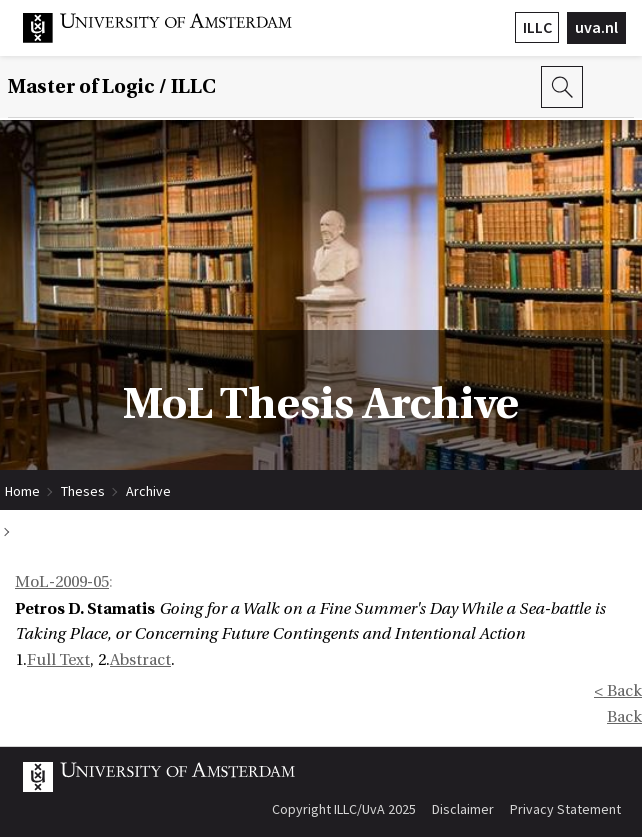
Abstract (140, 660)
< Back (618, 691)
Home (22, 491)
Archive (148, 491)
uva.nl (596, 27)
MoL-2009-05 (62, 582)
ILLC (537, 27)
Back (624, 717)
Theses (83, 491)
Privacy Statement (565, 809)
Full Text (58, 660)
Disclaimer (463, 809)
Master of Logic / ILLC (112, 87)
